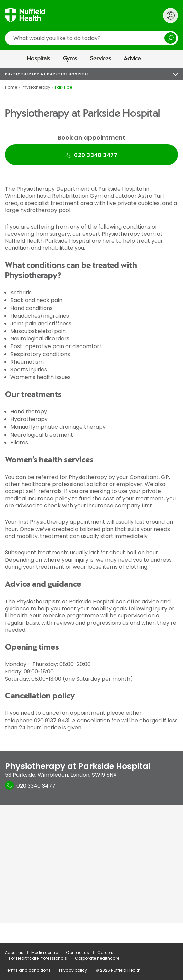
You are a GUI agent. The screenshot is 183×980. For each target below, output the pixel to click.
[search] (91, 38)
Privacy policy (73, 970)
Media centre (45, 953)
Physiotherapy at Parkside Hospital (47, 74)
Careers (105, 953)
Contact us (78, 953)
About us (14, 953)
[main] (91, 506)
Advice (132, 59)
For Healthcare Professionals (38, 958)
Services (101, 59)
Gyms (70, 59)
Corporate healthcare (97, 958)
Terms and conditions (28, 970)
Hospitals (39, 59)
